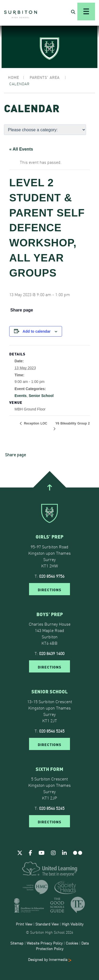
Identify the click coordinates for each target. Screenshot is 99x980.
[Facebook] (30, 852)
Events (21, 396)
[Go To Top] (49, 487)
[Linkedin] (64, 852)
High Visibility (73, 924)
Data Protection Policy (62, 946)
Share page (22, 310)
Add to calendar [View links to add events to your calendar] (37, 331)
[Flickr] (78, 852)
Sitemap (17, 943)
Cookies (72, 943)
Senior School (41, 396)
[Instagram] (53, 852)
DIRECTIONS (49, 589)
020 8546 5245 (52, 731)
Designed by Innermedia (50, 959)
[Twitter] (20, 852)
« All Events (21, 149)
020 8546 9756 (52, 576)
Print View (24, 924)
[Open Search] (73, 12)
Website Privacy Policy (45, 943)
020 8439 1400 (52, 653)
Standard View (47, 924)
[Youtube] (42, 852)
